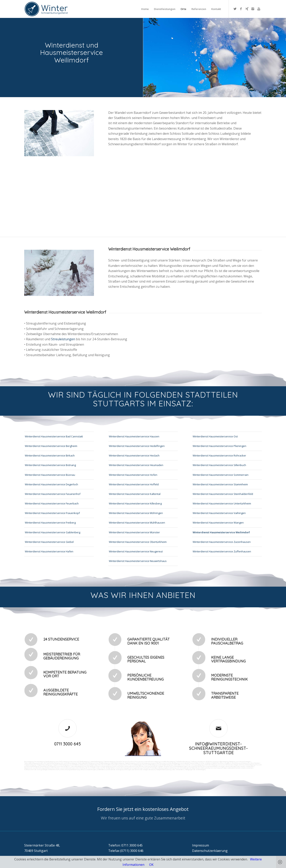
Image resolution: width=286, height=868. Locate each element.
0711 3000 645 (68, 744)
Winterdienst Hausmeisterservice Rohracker (219, 455)
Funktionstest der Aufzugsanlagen (36, 769)
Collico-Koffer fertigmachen (105, 768)
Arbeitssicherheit (247, 768)
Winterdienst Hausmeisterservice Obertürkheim (138, 542)
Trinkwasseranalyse (198, 762)
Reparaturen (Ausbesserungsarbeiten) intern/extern (42, 768)
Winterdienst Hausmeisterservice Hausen (134, 436)
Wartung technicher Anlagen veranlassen (158, 766)
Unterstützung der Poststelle (85, 768)
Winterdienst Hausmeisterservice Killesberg (135, 503)
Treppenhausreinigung (44, 765)
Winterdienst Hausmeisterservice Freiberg (50, 523)
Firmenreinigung (40, 762)
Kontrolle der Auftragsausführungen (119, 769)
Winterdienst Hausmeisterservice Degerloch (51, 484)
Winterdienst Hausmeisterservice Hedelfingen (137, 446)
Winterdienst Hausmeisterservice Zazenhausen (222, 542)
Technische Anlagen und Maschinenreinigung (240, 765)
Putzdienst (108, 765)
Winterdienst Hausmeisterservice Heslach (134, 455)
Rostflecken (255, 763)
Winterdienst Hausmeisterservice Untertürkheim (222, 503)
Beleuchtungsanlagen (87, 765)
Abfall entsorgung (211, 762)
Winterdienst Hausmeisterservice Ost (215, 436)
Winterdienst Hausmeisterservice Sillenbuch (219, 465)
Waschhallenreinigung (102, 763)
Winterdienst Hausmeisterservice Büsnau (50, 475)
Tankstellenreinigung (31, 763)
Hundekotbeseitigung (168, 762)
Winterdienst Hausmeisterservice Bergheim (51, 446)
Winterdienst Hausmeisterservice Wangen (218, 523)
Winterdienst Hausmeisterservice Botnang (50, 465)
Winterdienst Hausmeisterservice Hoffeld (134, 484)
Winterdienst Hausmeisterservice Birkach (50, 455)
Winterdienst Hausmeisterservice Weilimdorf (221, 532)
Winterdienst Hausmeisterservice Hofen (133, 475)
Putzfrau (131, 762)
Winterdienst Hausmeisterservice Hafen (49, 551)
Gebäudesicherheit (234, 768)
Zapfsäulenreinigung (117, 763)
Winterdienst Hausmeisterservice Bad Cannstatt (54, 436)
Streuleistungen (63, 339)
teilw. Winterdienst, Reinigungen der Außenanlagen (189, 769)
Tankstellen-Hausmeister (182, 765)
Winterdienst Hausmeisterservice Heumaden (136, 465)
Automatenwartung (67, 768)
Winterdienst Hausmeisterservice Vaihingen (219, 513)
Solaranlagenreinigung (165, 765)
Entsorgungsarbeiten (210, 766)
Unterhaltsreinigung (210, 765)
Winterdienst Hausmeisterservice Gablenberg (53, 532)
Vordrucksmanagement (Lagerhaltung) (129, 768)
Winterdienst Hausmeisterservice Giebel (49, 542)
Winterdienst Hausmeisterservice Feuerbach (52, 503)
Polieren (214, 763)
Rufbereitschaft (54, 769)
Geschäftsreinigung (62, 762)
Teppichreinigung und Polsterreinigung (137, 763)
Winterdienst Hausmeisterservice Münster (134, 532)
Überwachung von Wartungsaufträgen (214, 768)
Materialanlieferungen (180, 766)
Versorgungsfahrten (195, 766)
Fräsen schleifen (205, 763)
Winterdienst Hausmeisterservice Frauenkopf (52, 513)
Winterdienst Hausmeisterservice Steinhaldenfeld (223, 494)
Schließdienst (101, 769)
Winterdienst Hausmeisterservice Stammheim (220, 484)
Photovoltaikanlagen (135, 765)
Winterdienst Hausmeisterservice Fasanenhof (53, 494)
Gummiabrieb (185, 763)
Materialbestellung (156, 768)
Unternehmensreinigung (152, 762)
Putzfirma (116, 765)
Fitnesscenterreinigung (104, 766)
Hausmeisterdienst (63, 766)
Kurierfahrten (139, 766)
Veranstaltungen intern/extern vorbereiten (239, 766)
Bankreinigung (50, 762)
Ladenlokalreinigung (96, 762)
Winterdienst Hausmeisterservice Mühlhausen (137, 523)
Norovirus (124, 765)
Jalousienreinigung (77, 766)
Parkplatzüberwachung (164, 769)
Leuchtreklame (74, 765)
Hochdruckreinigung (172, 763)
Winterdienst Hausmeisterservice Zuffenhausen (222, 551)
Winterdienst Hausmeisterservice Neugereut (136, 551)
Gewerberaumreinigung (48, 766)
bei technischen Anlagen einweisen (143, 769)
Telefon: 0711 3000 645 (125, 845)
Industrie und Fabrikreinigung (79, 762)
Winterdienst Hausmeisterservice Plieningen (219, 446)
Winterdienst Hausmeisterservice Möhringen (136, 513)
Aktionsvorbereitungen (88, 769)
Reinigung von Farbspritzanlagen (240, 762)
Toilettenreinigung (109, 762)
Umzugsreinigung (197, 765)
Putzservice (139, 762)
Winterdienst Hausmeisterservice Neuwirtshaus (138, 561)
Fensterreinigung (89, 766)
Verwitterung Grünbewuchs (241, 763)
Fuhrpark (146, 768)
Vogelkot (228, 763)
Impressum (200, 845)
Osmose (221, 765)
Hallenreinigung (223, 762)
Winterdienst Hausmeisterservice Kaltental (135, 494)
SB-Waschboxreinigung (69, 763)
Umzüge (221, 766)
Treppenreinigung (30, 765)
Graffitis (221, 763)
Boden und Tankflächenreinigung (49, 763)
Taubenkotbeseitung (183, 762)
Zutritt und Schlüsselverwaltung (123, 766)
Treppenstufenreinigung (60, 765)
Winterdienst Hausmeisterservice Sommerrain (221, 475)
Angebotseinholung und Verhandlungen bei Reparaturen (182, 768)
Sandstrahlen (194, 763)
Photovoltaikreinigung (150, 765)
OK (151, 865)
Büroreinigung (29, 762)
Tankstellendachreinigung (86, 763)
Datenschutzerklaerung (210, 851)
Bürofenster (99, 765)
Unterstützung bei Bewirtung (70, 769)
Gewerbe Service (122, 762)
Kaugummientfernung (158, 763)
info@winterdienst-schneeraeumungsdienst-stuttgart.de (218, 748)
